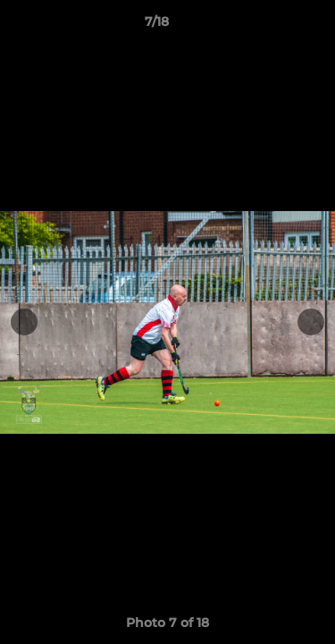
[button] (271, 26)
